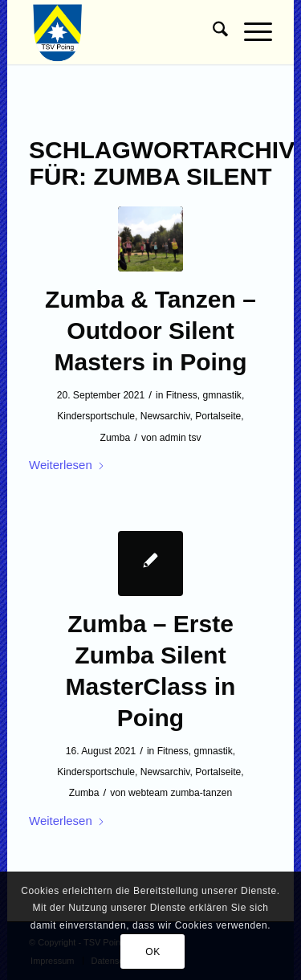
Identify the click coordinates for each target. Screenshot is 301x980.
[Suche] (212, 32)
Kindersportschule (96, 416)
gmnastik (222, 395)
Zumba (116, 438)
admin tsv (181, 438)
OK (153, 952)
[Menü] (250, 32)
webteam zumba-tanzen (180, 793)
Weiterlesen (67, 465)
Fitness (182, 395)
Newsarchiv (165, 416)
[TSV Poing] (126, 32)
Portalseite (218, 416)
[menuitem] (212, 32)
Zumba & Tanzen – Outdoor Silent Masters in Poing (150, 331)
